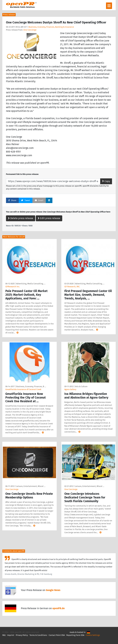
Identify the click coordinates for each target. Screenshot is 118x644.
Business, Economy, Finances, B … (31, 386)
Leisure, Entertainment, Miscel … (31, 486)
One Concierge (30, 30)
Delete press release (21, 218)
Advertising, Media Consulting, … (31, 284)
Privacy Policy (22, 635)
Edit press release (49, 218)
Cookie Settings (93, 635)
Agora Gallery (70, 389)
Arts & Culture (81, 386)
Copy (106, 181)
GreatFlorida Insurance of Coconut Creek (23, 389)
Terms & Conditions (38, 635)
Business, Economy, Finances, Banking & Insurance (51, 27)
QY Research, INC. (72, 287)
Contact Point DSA (57, 635)
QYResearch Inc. (13, 287)
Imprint (11, 635)
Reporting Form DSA (75, 635)
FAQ (4, 635)
